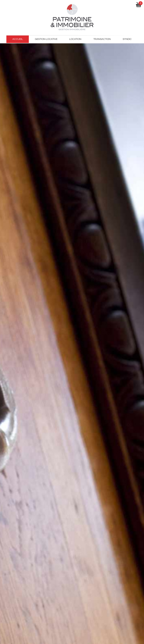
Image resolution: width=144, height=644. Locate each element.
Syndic (127, 39)
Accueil (18, 39)
